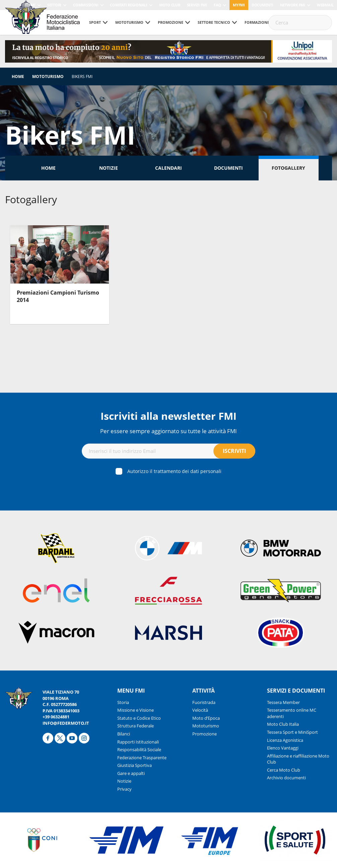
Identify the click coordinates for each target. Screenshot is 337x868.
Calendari (168, 168)
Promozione (171, 22)
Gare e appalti (131, 773)
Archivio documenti (286, 778)
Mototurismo (129, 22)
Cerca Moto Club (284, 770)
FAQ (217, 5)
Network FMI (293, 5)
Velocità (200, 710)
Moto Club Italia (283, 724)
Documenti (262, 5)
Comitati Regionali (129, 5)
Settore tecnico (214, 22)
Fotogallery (288, 168)
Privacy (124, 789)
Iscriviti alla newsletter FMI (168, 416)
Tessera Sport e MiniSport (292, 732)
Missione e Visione (136, 710)
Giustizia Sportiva (134, 765)
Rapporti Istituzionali (138, 742)
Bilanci (124, 734)
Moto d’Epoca (206, 718)
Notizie (109, 168)
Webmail (325, 5)
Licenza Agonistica (285, 740)
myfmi (239, 5)
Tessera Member (283, 702)
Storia (123, 702)
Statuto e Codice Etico (139, 718)
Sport (95, 22)
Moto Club (170, 5)
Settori (54, 5)
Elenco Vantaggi (283, 748)
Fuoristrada (204, 702)
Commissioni (86, 5)
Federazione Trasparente (142, 758)
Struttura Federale (136, 726)
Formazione (257, 22)
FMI (32, 5)
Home (18, 76)
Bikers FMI (82, 76)
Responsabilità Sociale (139, 749)
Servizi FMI (197, 5)
